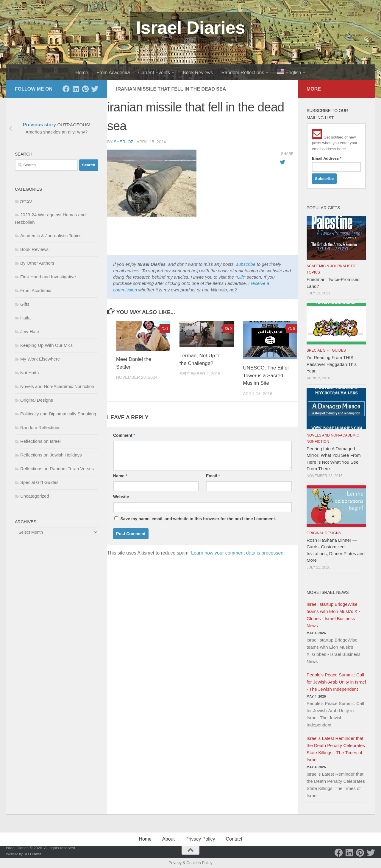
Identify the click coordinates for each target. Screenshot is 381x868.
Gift (241, 277)
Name (120, 476)
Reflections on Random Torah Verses (57, 469)
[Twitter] (95, 89)
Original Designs (37, 400)
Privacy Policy (200, 839)
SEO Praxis (33, 854)
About (168, 839)
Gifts (25, 304)
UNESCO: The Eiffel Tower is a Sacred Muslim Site (266, 375)
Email (213, 476)
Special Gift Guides (39, 482)
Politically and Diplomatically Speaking (58, 414)
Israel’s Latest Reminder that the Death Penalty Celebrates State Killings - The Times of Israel (336, 749)
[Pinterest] (85, 89)
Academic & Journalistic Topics (51, 236)
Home (82, 73)
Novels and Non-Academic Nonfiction (57, 386)
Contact (234, 839)
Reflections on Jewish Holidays (51, 455)
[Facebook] (66, 89)
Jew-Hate (30, 331)
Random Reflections (243, 73)
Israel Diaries (191, 28)
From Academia (113, 73)
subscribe (246, 264)
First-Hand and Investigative (48, 277)
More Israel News (328, 592)
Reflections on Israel (40, 441)
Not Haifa (30, 373)
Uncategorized (35, 496)
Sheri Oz (124, 142)
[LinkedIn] (76, 89)
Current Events (154, 73)
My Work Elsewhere (40, 359)
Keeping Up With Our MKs (46, 345)
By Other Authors (37, 263)
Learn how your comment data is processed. (238, 553)
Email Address (327, 158)
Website (121, 497)
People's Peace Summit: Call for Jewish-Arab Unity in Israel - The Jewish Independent (336, 682)
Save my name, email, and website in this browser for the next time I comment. (198, 519)
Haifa (25, 318)
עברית (26, 201)
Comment (124, 435)
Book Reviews (198, 73)
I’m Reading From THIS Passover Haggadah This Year (332, 364)
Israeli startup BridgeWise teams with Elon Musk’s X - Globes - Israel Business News (333, 615)
